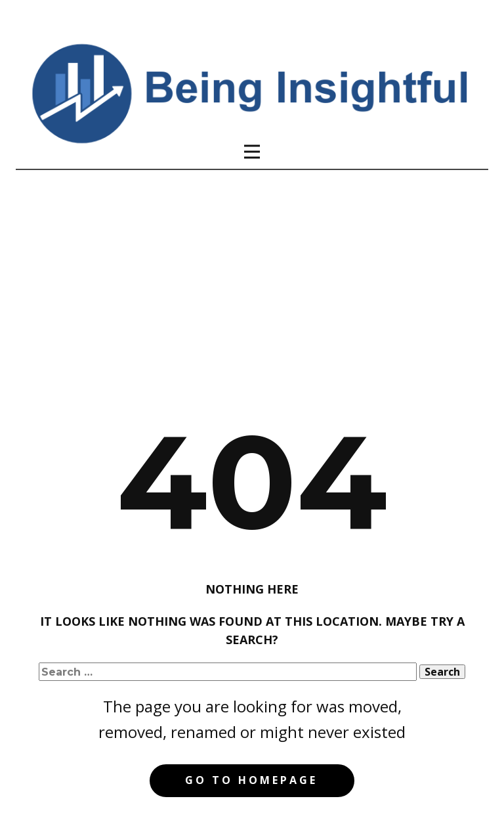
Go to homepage (251, 780)
